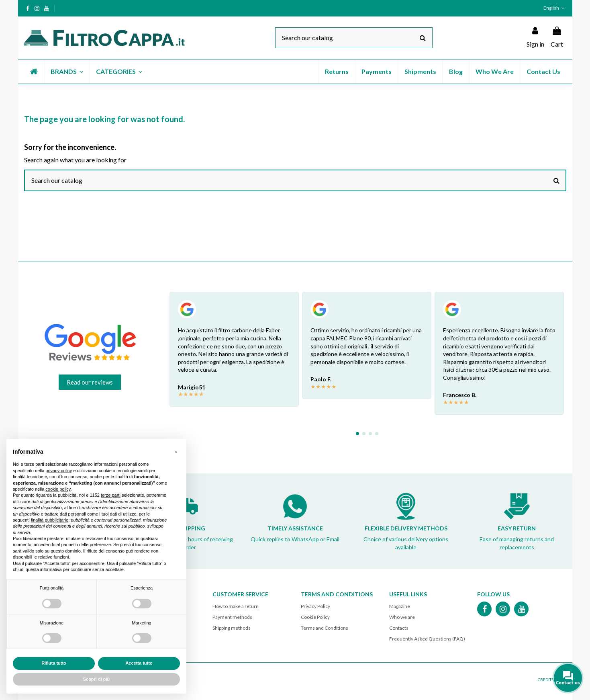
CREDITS (546, 680)
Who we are (402, 617)
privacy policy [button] (59, 471)
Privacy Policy (315, 606)
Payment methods (232, 617)
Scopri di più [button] (97, 679)
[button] (66, 72)
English (555, 8)
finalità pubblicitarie (50, 520)
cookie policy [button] (58, 489)
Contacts (399, 628)
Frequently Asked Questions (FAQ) (427, 639)
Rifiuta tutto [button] (54, 663)
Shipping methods (232, 628)
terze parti (111, 495)
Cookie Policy (315, 617)
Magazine (400, 606)
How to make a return (236, 606)
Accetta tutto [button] (139, 663)
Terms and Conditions (325, 628)
